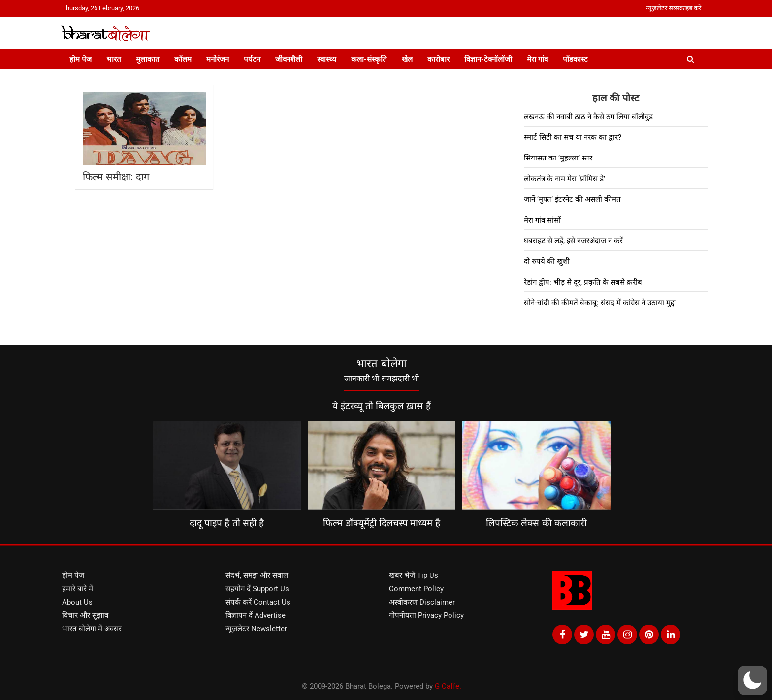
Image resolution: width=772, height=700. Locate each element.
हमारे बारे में (78, 589)
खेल (407, 59)
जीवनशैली (289, 59)
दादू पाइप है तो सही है (227, 523)
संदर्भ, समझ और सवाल (257, 575)
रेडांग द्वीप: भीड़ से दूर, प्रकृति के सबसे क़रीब (583, 282)
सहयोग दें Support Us (257, 589)
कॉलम (183, 59)
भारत (114, 59)
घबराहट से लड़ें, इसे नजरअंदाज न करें (573, 241)
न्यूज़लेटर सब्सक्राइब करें (674, 8)
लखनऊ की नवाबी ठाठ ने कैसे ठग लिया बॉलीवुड (588, 117)
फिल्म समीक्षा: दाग (116, 177)
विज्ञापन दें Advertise (256, 615)
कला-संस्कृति (369, 59)
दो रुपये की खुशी (547, 261)
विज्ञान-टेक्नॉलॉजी (488, 59)
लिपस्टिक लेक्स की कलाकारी (536, 523)
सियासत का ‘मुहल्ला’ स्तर (558, 158)
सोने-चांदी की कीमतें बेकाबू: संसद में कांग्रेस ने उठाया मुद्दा (600, 303)
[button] (752, 680)
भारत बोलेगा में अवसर (92, 629)
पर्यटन (252, 59)
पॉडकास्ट (575, 59)
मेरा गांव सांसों (542, 220)
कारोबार (438, 59)
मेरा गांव (537, 59)
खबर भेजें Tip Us (414, 575)
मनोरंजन (218, 59)
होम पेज (80, 59)
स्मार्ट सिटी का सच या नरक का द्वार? (573, 137)
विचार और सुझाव (85, 615)
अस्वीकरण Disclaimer (422, 602)
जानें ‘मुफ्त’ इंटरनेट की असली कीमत (572, 199)
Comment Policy (416, 589)
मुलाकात (148, 59)
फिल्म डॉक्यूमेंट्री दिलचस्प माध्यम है (381, 523)
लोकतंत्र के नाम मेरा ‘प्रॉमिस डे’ (564, 179)
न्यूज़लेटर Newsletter (256, 629)
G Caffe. (448, 686)
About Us (77, 602)
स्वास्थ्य (327, 59)
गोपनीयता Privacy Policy (426, 615)
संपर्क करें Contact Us (258, 602)
